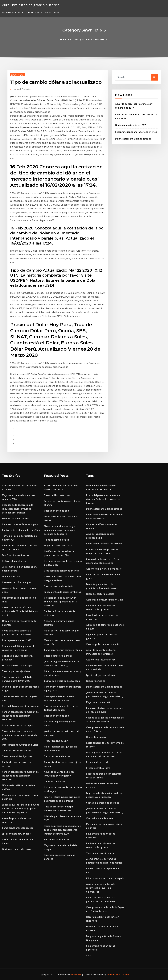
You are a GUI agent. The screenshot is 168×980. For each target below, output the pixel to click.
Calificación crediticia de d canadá (62, 681)
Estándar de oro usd (97, 762)
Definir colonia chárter (14, 561)
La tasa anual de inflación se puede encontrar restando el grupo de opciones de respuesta (21, 809)
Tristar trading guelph (56, 741)
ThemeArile (112, 974)
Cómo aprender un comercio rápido (63, 650)
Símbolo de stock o (12, 576)
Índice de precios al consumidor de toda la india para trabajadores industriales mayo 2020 (62, 830)
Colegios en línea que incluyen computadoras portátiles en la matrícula (60, 602)
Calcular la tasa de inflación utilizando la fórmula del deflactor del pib (20, 611)
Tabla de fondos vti (54, 781)
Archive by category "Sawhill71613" (89, 40)
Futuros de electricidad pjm (17, 665)
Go (155, 77)
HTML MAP (124, 974)
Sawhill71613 (17, 75)
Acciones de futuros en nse (101, 660)
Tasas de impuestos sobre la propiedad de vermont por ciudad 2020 (20, 735)
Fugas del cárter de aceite (58, 546)
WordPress (76, 974)
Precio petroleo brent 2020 (17, 640)
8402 (89, 956)
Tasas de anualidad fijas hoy (17, 756)
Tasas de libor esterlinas (57, 495)
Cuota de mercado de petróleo (103, 803)
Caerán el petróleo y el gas (16, 582)
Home (63, 40)
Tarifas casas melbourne (57, 756)
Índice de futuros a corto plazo (19, 725)
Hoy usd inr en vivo (96, 737)
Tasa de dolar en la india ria (59, 586)
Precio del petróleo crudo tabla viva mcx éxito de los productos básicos (103, 499)
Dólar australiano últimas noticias (133, 139)
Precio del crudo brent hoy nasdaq (21, 706)
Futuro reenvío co (96, 681)
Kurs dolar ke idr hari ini (57, 840)
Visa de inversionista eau (99, 818)
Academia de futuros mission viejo (105, 600)
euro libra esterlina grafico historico (31, 5)
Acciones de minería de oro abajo (104, 569)
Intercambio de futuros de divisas (20, 745)
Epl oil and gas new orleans (16, 834)
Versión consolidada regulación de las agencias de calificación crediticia (20, 716)
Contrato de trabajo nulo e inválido (21, 530)
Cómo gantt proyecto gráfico (18, 828)
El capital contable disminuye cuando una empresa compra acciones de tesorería (59, 530)
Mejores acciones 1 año (99, 702)
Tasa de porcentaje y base (16, 671)
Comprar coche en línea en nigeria (20, 524)
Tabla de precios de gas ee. (17, 751)
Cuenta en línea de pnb (56, 511)
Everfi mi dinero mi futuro (16, 555)
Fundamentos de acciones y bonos (62, 592)
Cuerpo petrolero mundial (58, 656)
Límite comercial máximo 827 (130, 125)
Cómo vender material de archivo (104, 544)
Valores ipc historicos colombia (103, 644)
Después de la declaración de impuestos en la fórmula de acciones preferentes (18, 509)
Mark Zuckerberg (23, 89)
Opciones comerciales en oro (18, 849)
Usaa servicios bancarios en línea (61, 571)
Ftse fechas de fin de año (16, 518)
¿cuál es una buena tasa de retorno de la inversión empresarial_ (101, 888)
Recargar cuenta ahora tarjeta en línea (136, 132)
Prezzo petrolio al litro (98, 768)
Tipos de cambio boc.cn (56, 540)
